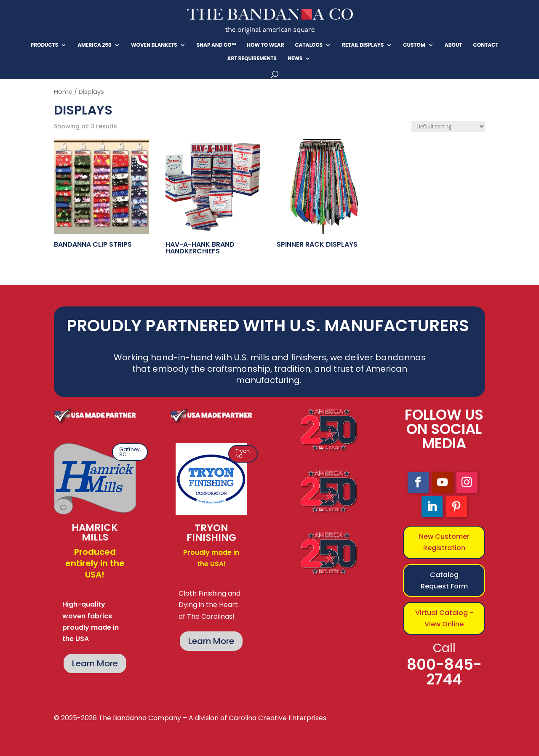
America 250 (95, 45)
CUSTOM (414, 45)
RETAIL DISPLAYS (363, 45)
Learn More (95, 663)
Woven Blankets (154, 45)
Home (63, 92)
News (295, 59)
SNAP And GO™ (216, 45)
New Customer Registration (444, 542)
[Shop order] (448, 126)
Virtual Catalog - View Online (444, 618)
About (454, 45)
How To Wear (265, 45)
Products (45, 45)
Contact (486, 45)
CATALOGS (309, 45)
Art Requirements (252, 59)
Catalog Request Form (444, 580)
